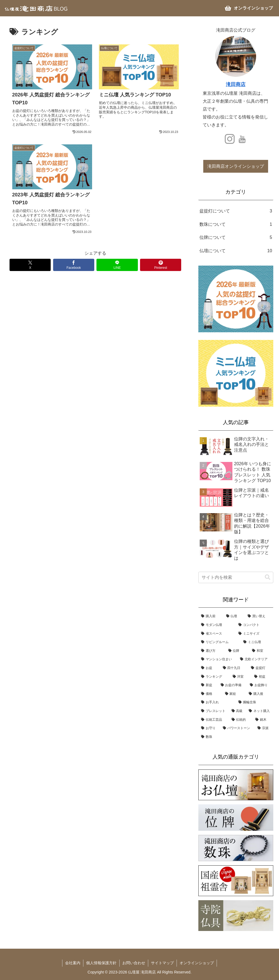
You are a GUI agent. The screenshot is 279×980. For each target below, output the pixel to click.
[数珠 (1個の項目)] (236, 737)
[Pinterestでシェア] (161, 265)
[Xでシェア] (30, 265)
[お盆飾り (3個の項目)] (260, 685)
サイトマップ (162, 963)
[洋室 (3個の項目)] (241, 677)
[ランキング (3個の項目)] (214, 677)
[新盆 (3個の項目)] (208, 685)
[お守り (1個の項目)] (209, 728)
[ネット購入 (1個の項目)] (260, 711)
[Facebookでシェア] (74, 265)
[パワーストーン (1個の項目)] (237, 728)
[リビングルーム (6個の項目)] (219, 642)
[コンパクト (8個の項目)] (254, 625)
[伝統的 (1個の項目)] (241, 720)
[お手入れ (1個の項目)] (217, 702)
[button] (268, 577)
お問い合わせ (134, 963)
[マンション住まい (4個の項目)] (218, 659)
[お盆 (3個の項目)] (209, 668)
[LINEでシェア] (117, 265)
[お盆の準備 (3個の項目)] (233, 685)
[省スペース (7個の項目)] (217, 634)
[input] (236, 577)
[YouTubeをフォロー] (242, 139)
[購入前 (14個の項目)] (211, 616)
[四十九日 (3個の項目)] (234, 668)
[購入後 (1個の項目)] (260, 694)
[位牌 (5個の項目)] (237, 651)
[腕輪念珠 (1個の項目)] (254, 702)
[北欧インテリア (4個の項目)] (255, 659)
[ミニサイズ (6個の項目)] (254, 634)
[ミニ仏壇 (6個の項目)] (257, 642)
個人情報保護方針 (101, 963)
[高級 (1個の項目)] (237, 711)
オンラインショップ (197, 963)
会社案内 (73, 963)
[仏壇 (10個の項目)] (234, 616)
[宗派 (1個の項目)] (264, 728)
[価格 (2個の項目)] (210, 694)
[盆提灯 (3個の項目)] (261, 668)
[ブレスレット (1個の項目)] (213, 711)
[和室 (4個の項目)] (261, 651)
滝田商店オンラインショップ (236, 166)
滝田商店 (236, 84)
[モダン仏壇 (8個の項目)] (217, 625)
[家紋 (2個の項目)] (234, 694)
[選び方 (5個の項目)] (212, 651)
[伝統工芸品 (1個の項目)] (213, 720)
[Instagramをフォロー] (230, 139)
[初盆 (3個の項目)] (262, 677)
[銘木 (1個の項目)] (263, 720)
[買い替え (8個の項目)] (259, 616)
